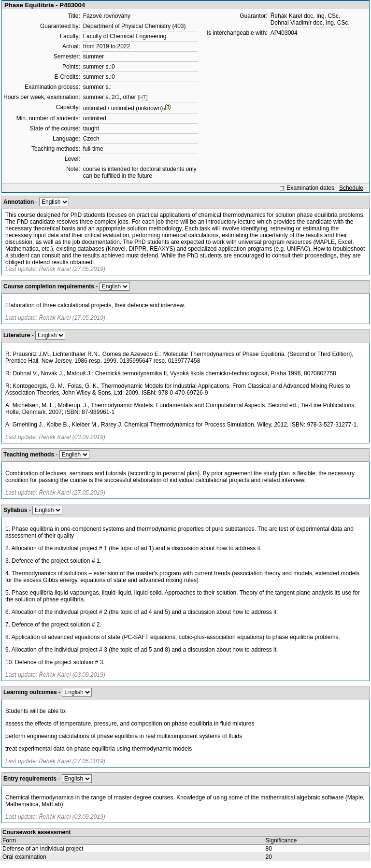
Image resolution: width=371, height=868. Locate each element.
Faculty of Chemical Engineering (125, 36)
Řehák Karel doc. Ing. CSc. (306, 16)
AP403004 (284, 33)
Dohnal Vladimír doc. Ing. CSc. (310, 23)
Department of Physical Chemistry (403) (135, 26)
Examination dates (310, 188)
